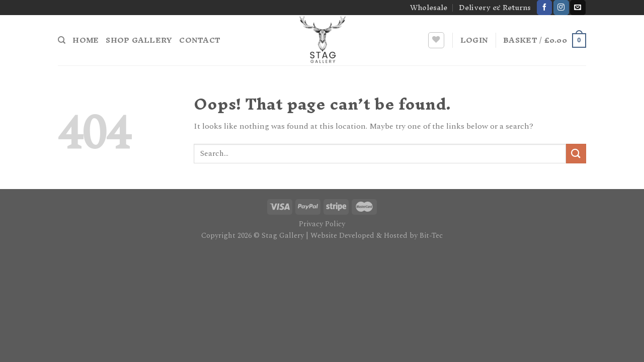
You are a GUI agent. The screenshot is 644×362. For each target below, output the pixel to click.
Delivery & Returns (495, 8)
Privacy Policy (322, 224)
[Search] (62, 40)
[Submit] (576, 154)
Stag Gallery (283, 236)
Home (86, 40)
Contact (200, 40)
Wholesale (429, 8)
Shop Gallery (139, 40)
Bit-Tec (431, 236)
